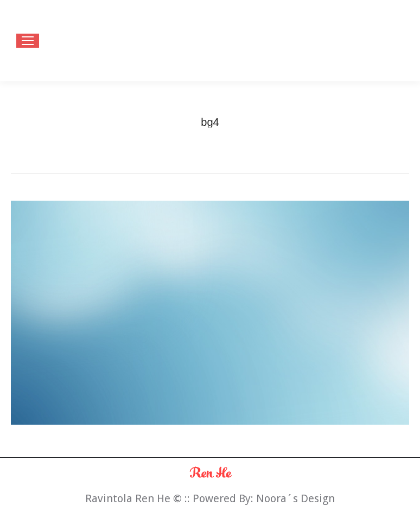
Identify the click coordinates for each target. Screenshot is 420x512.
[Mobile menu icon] (28, 41)
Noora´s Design (295, 498)
